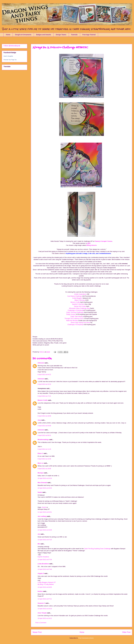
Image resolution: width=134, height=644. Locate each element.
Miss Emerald (42, 483)
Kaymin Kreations (43, 557)
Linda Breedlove (43, 564)
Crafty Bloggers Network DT (47, 582)
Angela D (41, 573)
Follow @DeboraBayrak (12, 46)
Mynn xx (41, 463)
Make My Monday (72, 320)
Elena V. (40, 453)
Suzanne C (41, 603)
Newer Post (37, 632)
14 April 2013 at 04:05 (45, 587)
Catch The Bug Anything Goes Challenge (97, 549)
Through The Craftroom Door (74, 318)
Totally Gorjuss (71, 314)
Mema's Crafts (75, 302)
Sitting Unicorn (91, 245)
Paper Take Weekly (77, 316)
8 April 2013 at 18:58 (44, 416)
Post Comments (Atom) (86, 638)
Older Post (126, 632)
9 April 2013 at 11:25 (44, 449)
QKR (89, 243)
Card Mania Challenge (75, 296)
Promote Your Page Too (10, 60)
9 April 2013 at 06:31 (44, 435)
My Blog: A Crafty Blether (46, 584)
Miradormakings (43, 440)
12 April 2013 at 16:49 (45, 530)
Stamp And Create (80, 306)
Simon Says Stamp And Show (81, 323)
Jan (39, 534)
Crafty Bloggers (77, 298)
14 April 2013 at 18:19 (45, 609)
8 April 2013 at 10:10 (44, 384)
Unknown (41, 363)
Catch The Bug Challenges (75, 312)
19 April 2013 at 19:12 (45, 618)
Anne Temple (42, 613)
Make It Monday (80, 300)
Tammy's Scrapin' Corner (103, 241)
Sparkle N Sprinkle (78, 304)
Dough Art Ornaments (23, 35)
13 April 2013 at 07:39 (45, 560)
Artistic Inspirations (80, 294)
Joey (39, 420)
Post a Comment (41, 623)
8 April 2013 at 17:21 (44, 396)
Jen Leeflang (42, 516)
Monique (41, 473)
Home (8, 35)
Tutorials (74, 35)
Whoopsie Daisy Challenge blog (80, 308)
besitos (40, 591)
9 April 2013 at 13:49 (44, 459)
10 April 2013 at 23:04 (45, 488)
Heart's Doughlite (8, 56)
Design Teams (61, 35)
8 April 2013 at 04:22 (44, 374)
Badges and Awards (44, 35)
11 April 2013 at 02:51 (45, 512)
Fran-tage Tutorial (89, 35)
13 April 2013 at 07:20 (45, 540)
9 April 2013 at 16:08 (44, 469)
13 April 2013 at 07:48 (45, 569)
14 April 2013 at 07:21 (45, 599)
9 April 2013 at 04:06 (44, 426)
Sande (40, 492)
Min (39, 544)
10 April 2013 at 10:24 (45, 478)
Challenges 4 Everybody (76, 310)
